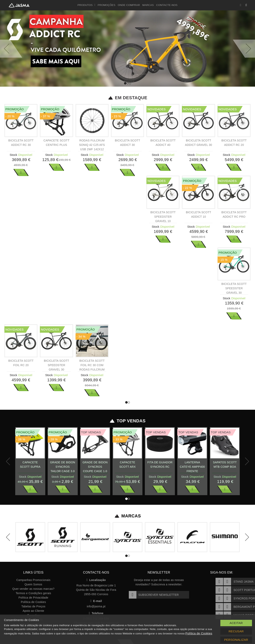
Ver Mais (21, 172)
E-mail (96, 601)
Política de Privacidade (33, 598)
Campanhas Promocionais (33, 580)
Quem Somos (33, 584)
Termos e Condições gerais (33, 593)
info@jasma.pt (96, 606)
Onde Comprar (129, 5)
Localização (96, 580)
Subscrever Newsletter (154, 595)
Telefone (96, 613)
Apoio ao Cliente (33, 611)
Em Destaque (127, 98)
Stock (13, 155)
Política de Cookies (33, 602)
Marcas (148, 5)
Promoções (107, 5)
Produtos (86, 5)
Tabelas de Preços (33, 606)
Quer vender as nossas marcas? (33, 589)
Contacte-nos (167, 5)
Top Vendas (127, 421)
